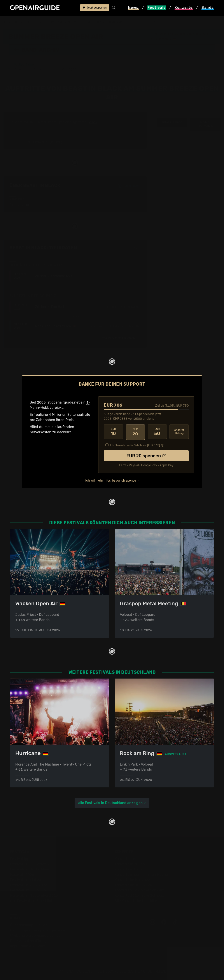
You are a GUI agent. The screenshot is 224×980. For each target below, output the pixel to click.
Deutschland (53, 22)
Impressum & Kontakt (28, 946)
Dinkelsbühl (164, 39)
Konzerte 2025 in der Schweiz (139, 890)
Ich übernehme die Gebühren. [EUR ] (135, 445)
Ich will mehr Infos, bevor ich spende (111, 480)
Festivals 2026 (22, 874)
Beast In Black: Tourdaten (43, 248)
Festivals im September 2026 (34, 895)
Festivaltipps (21, 859)
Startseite (11, 22)
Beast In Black (144, 22)
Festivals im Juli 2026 (28, 890)
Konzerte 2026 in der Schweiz (139, 895)
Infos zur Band (172, 123)
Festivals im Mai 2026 (28, 880)
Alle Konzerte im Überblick (136, 901)
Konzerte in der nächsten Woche (141, 874)
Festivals (31, 22)
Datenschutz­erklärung (28, 941)
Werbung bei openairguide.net (35, 935)
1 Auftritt (18, 142)
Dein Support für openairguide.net (38, 930)
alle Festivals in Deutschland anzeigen (110, 803)
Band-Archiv (119, 22)
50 (157, 432)
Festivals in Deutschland (30, 869)
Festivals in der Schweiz (30, 864)
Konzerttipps (125, 859)
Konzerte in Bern (128, 869)
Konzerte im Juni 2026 (133, 885)
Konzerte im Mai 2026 (132, 880)
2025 (93, 122)
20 (135, 432)
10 (113, 432)
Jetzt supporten (95, 8)
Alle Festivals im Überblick (31, 901)
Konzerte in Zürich (130, 864)
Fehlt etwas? (133, 248)
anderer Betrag (179, 432)
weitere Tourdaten (206, 124)
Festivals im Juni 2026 (29, 885)
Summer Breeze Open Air (86, 22)
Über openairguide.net (29, 925)
